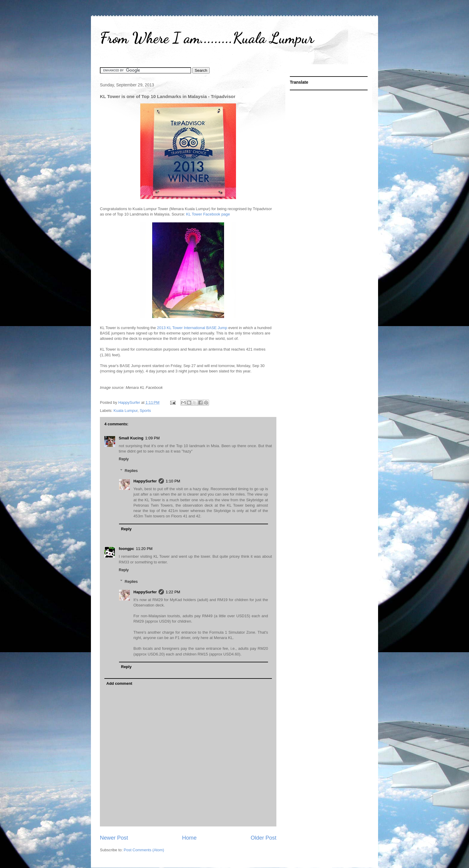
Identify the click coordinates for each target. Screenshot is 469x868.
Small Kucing (131, 438)
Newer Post (114, 838)
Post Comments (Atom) (144, 850)
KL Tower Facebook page (208, 214)
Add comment (119, 683)
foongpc (126, 549)
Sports (145, 411)
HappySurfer (145, 481)
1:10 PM (173, 481)
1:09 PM (152, 438)
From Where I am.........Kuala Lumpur (207, 38)
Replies (131, 471)
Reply (124, 459)
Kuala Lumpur (126, 411)
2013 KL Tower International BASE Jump (192, 328)
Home (189, 838)
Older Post (264, 838)
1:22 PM (173, 592)
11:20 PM (144, 549)
